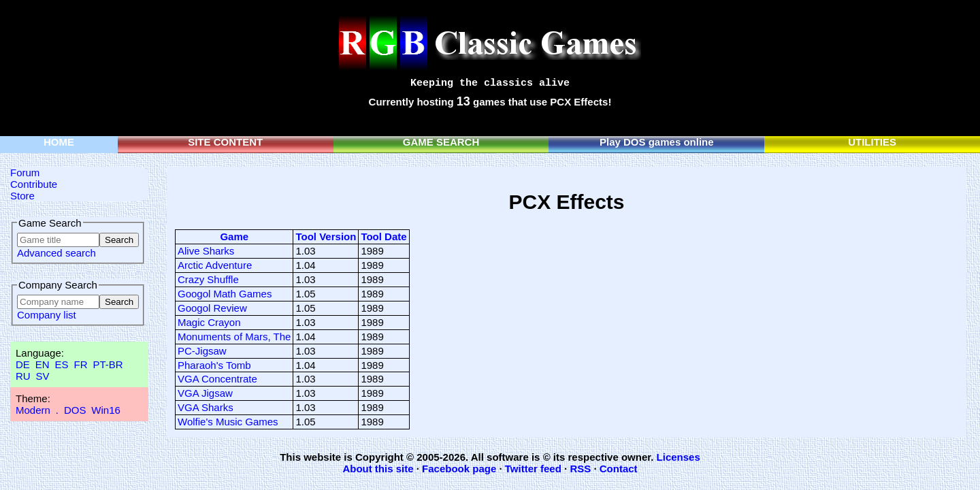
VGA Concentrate (217, 379)
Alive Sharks (206, 251)
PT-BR (108, 364)
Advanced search (56, 253)
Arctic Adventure (215, 265)
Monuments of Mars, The (234, 337)
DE (23, 364)
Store (22, 196)
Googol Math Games (225, 294)
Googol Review (212, 308)
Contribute (34, 184)
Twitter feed (533, 469)
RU (23, 376)
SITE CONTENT (225, 142)
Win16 (106, 410)
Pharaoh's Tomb (214, 365)
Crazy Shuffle (208, 279)
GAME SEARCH (441, 142)
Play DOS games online (657, 142)
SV (43, 376)
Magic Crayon (209, 322)
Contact (619, 469)
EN (43, 364)
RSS (580, 469)
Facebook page (459, 469)
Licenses (679, 457)
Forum (25, 173)
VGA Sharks (206, 407)
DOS (75, 410)
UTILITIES (872, 142)
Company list (47, 315)
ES (62, 364)
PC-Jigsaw (202, 351)
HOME (59, 142)
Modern (33, 410)
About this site (378, 469)
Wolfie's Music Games (228, 422)
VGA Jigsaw (205, 393)
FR (80, 364)
